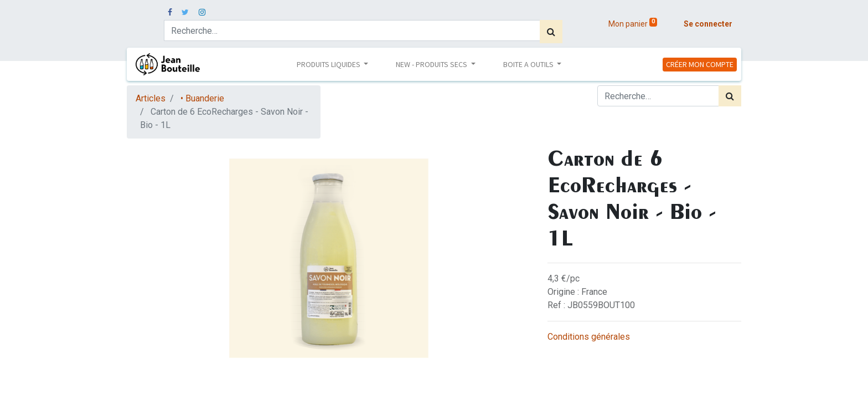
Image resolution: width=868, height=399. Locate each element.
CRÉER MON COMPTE (700, 64)
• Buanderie (202, 98)
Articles (151, 98)
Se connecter (708, 24)
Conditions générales (589, 337)
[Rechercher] (551, 32)
